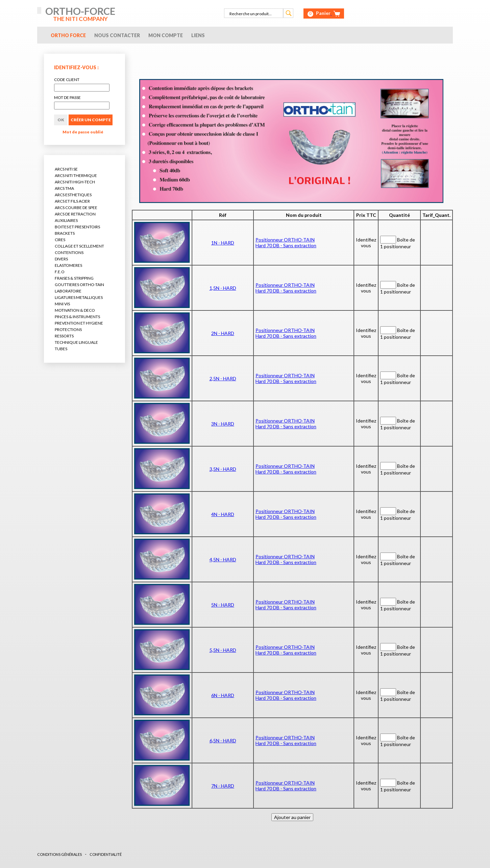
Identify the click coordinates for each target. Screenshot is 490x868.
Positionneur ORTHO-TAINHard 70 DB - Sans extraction (286, 242)
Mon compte (166, 35)
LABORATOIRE (68, 291)
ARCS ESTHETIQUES (73, 195)
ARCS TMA (64, 188)
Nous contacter (117, 35)
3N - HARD (223, 424)
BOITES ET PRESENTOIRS (77, 227)
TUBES (61, 349)
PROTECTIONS (68, 329)
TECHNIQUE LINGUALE (76, 342)
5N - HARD (223, 605)
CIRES (60, 240)
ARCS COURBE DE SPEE (76, 208)
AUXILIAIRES (66, 220)
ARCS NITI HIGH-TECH (75, 182)
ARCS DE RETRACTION (75, 214)
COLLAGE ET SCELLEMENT (79, 246)
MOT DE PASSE (67, 97)
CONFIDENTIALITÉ (106, 854)
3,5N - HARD (223, 469)
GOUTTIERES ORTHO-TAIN (79, 285)
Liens (198, 35)
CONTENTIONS (69, 252)
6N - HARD (223, 695)
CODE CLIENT (67, 80)
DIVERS (61, 259)
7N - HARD (223, 786)
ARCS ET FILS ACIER (72, 201)
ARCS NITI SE (66, 169)
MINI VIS (62, 304)
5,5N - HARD (223, 650)
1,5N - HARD (223, 288)
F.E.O (60, 272)
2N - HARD (223, 333)
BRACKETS (65, 233)
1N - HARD (223, 243)
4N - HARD (223, 514)
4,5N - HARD (223, 559)
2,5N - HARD (223, 378)
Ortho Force (68, 35)
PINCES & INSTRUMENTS (77, 317)
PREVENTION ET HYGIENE (79, 323)
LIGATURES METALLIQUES (79, 297)
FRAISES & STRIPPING (74, 278)
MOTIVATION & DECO (75, 310)
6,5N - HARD (223, 741)
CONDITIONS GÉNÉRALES (59, 854)
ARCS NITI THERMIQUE (76, 175)
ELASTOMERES (68, 265)
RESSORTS (64, 336)
